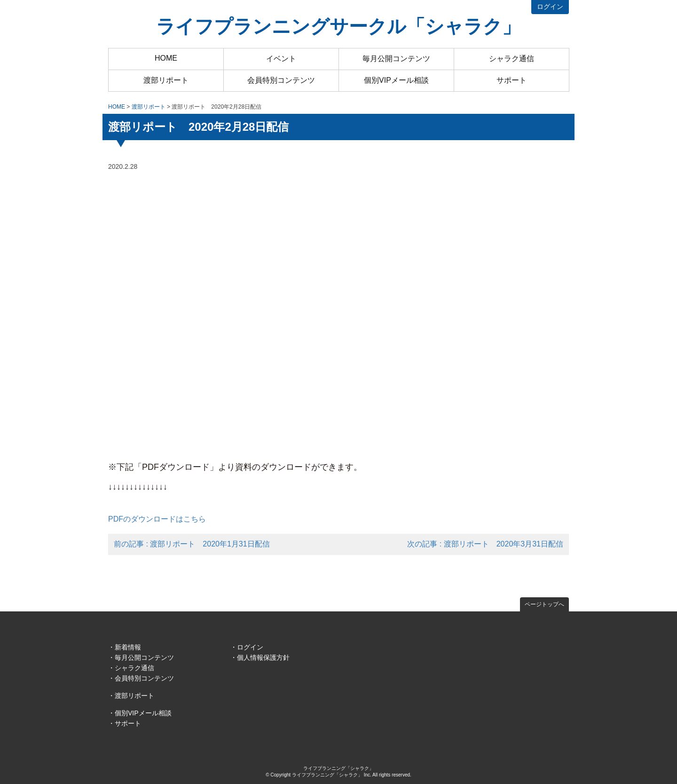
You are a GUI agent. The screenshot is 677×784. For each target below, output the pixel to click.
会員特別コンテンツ (281, 80)
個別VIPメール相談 (396, 80)
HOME (166, 58)
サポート (512, 80)
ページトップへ (544, 604)
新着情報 (128, 647)
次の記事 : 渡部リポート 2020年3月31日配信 (485, 544)
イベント (281, 59)
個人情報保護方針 (263, 657)
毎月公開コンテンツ (396, 59)
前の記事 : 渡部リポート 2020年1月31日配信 (192, 544)
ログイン (550, 7)
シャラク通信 (512, 59)
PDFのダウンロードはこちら (157, 519)
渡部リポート (166, 80)
